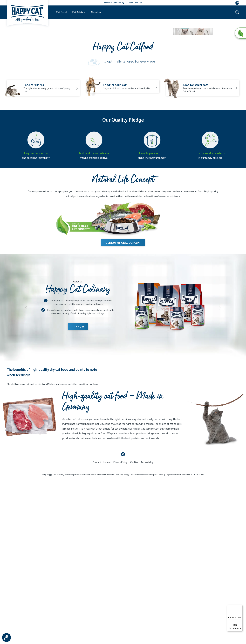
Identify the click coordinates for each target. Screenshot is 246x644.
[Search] (237, 12)
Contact (97, 627)
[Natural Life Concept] (240, 33)
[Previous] (26, 394)
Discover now (193, 108)
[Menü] (241, 607)
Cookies (134, 627)
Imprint (107, 627)
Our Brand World (137, 67)
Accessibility (147, 627)
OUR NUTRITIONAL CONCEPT (123, 329)
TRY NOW (78, 413)
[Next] (220, 394)
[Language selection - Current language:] (237, 3)
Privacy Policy (120, 627)
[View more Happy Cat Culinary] (123, 392)
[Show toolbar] (6, 638)
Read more (20, 530)
